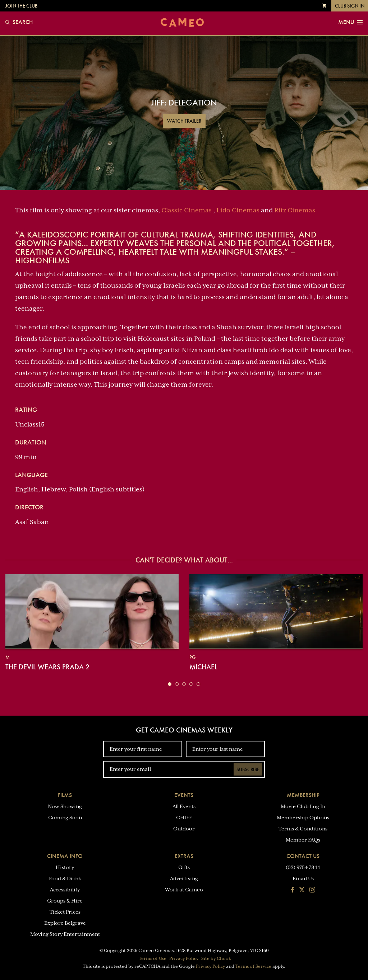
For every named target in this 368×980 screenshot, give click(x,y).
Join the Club (21, 6)
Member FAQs (303, 840)
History (65, 867)
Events (184, 795)
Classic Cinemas (187, 210)
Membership (303, 795)
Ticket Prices (65, 912)
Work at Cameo (184, 890)
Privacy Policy (184, 958)
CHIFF (184, 818)
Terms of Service (253, 966)
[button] (170, 684)
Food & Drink (65, 878)
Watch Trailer (184, 121)
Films (65, 795)
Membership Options (303, 818)
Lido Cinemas (238, 210)
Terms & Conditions (303, 829)
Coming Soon (65, 818)
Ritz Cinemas (295, 210)
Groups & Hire (65, 901)
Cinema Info (65, 856)
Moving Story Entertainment (65, 934)
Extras (184, 856)
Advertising (184, 878)
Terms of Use (153, 958)
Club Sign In (350, 6)
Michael (203, 667)
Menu (350, 22)
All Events (184, 806)
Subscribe (248, 769)
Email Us (303, 878)
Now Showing (65, 806)
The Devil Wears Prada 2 (47, 667)
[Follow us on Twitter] (302, 890)
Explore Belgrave (65, 923)
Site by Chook (216, 958)
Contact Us (303, 856)
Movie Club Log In (303, 806)
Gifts (184, 867)
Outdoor (184, 829)
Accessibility (65, 890)
